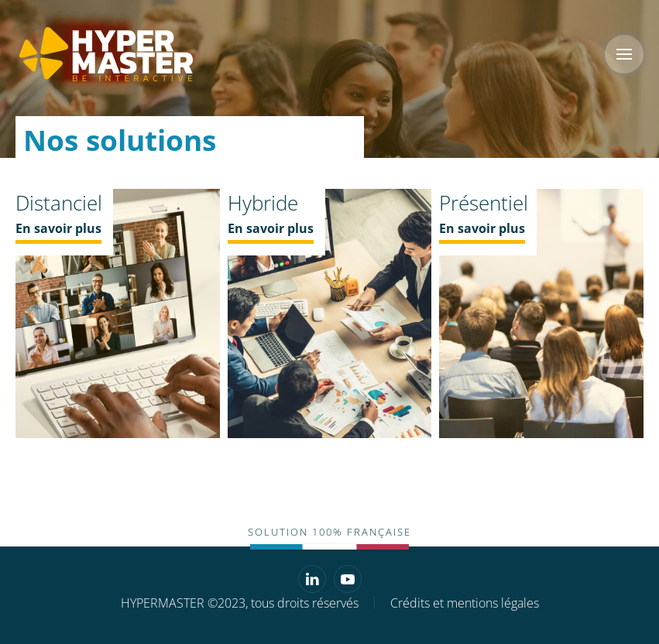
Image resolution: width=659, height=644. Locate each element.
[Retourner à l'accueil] (104, 54)
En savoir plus (58, 228)
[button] (624, 54)
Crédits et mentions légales (465, 603)
